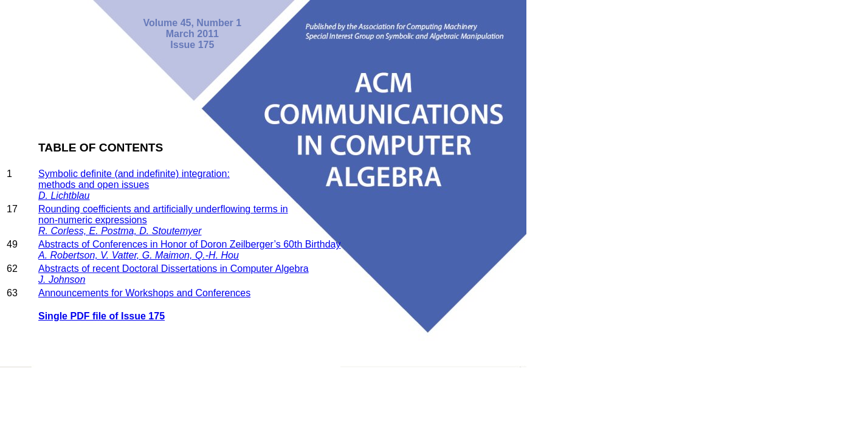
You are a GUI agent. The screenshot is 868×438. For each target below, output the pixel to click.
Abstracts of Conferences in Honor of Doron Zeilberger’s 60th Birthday (189, 250)
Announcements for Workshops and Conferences (144, 293)
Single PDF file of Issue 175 (102, 316)
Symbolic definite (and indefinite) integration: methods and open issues (134, 185)
